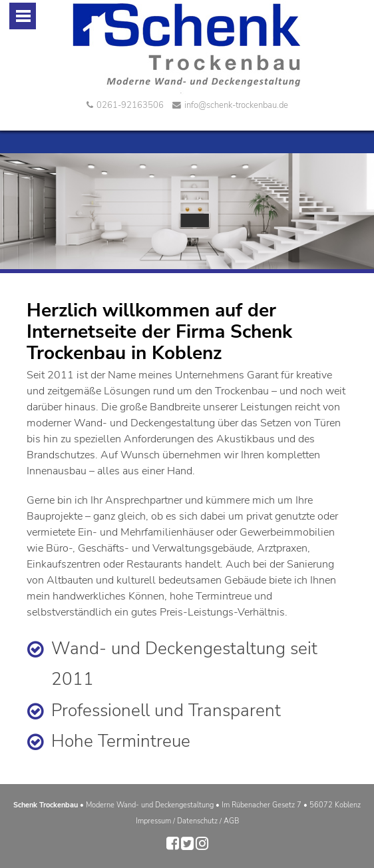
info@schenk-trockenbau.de (230, 105)
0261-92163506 (125, 105)
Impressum (153, 821)
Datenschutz (197, 821)
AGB (231, 821)
